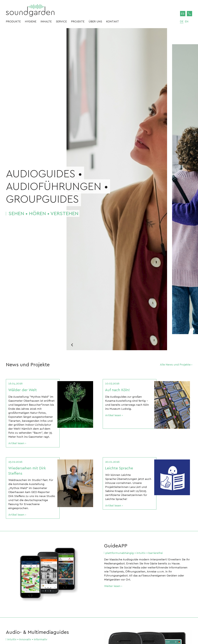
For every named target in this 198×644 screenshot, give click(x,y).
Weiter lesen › (113, 586)
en (187, 21)
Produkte (13, 21)
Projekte (78, 21)
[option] (117, 189)
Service (61, 21)
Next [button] (162, 345)
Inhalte (46, 21)
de (182, 21)
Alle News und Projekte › (176, 364)
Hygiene (31, 21)
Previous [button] (72, 345)
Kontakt (113, 21)
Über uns (95, 21)
